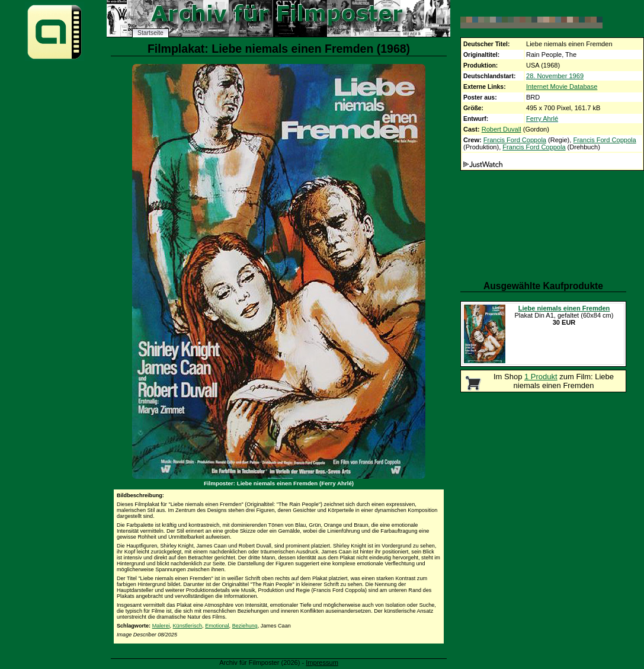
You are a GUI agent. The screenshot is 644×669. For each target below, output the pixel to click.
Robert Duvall (502, 129)
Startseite (150, 33)
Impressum (322, 662)
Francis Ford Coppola (515, 140)
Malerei (161, 626)
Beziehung (245, 626)
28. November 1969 (555, 76)
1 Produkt (541, 377)
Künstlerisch (188, 626)
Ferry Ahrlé (542, 119)
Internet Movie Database (562, 87)
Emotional (217, 626)
